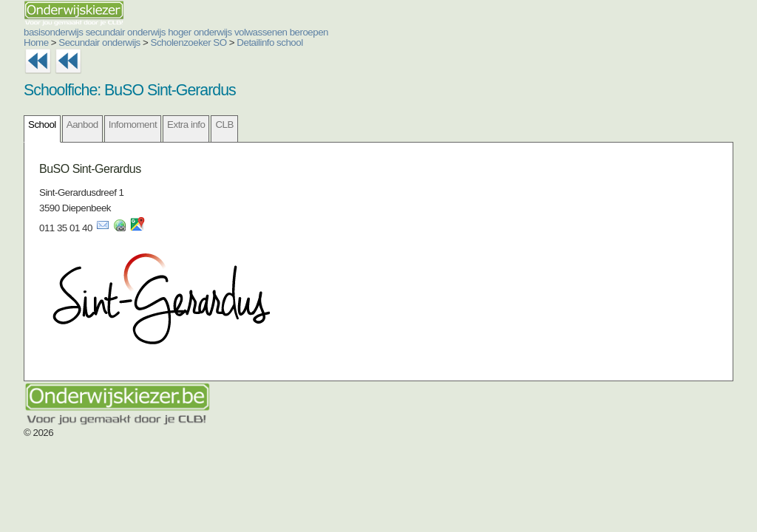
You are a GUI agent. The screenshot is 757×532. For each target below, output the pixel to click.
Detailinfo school (269, 42)
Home (36, 42)
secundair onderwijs (126, 32)
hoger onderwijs (200, 32)
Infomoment (133, 125)
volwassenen (261, 32)
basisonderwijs (53, 32)
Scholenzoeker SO (189, 42)
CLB (224, 125)
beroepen (309, 32)
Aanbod (82, 125)
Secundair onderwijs (99, 42)
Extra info (186, 125)
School (42, 125)
